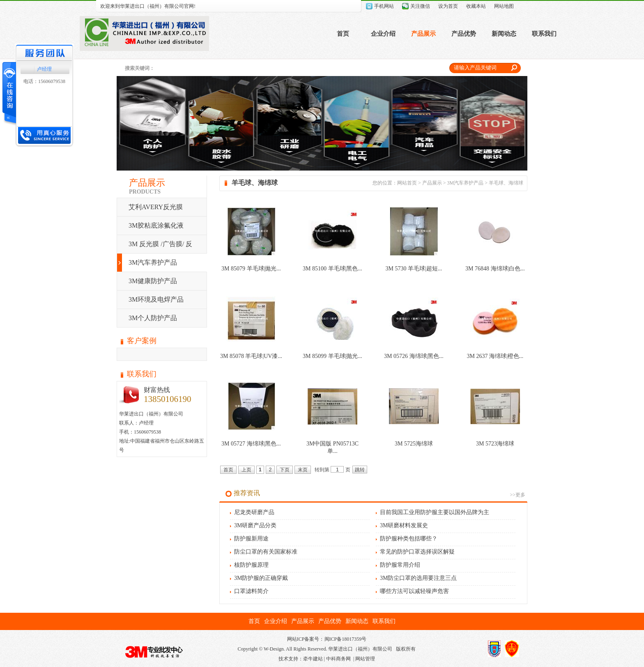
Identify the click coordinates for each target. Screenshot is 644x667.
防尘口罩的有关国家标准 (266, 552)
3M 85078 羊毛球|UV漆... (251, 356)
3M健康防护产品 (153, 281)
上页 (246, 470)
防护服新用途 (251, 539)
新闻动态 (504, 34)
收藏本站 (476, 6)
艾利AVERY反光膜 (156, 207)
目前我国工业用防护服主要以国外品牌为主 (435, 512)
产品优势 (464, 34)
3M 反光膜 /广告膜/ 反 (160, 244)
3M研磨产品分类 (255, 525)
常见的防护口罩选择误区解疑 (417, 552)
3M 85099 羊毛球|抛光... (332, 356)
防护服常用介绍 (400, 565)
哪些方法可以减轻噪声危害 (414, 591)
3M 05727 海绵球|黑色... (251, 444)
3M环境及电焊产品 (156, 299)
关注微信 (420, 6)
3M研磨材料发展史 (404, 525)
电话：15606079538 (44, 81)
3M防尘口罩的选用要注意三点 (418, 578)
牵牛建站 (313, 659)
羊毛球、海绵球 (506, 183)
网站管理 (365, 659)
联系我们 (544, 34)
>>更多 (517, 495)
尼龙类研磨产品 (254, 512)
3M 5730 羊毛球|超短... (414, 269)
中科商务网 (338, 659)
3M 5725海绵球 (414, 444)
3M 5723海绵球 (495, 444)
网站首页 (407, 183)
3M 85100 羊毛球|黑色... (332, 269)
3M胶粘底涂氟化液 (156, 225)
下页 (285, 470)
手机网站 (384, 6)
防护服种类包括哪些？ (409, 539)
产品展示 (423, 34)
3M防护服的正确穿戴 (261, 578)
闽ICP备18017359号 (346, 639)
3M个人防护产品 (153, 318)
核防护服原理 (251, 565)
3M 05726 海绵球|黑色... (414, 356)
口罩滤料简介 (251, 591)
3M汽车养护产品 (153, 262)
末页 (303, 470)
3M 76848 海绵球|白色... (495, 269)
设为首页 (448, 6)
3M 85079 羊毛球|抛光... (251, 269)
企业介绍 (383, 34)
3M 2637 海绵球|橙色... (495, 356)
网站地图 (504, 6)
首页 (343, 34)
